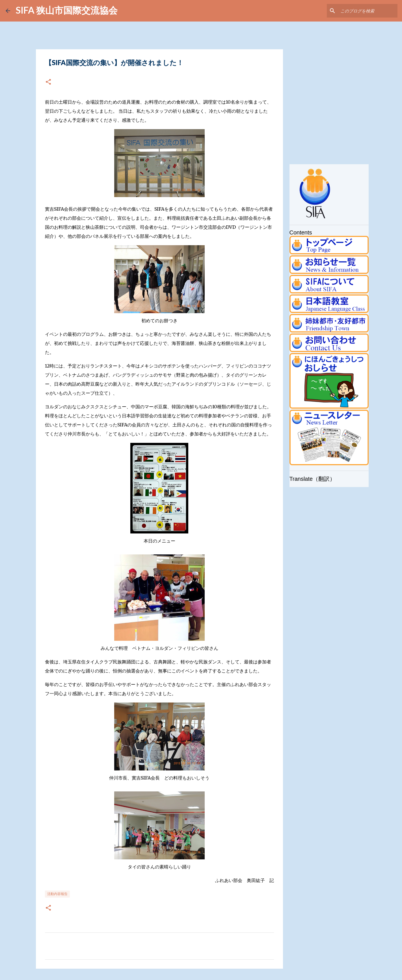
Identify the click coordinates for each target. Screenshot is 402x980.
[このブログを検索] (368, 11)
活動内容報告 (57, 894)
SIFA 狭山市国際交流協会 (67, 10)
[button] (48, 82)
